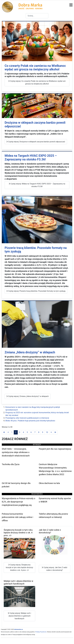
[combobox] (37, 16)
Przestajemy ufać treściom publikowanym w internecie (27, 418)
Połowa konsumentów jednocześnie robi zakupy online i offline (17, 517)
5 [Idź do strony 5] (27, 432)
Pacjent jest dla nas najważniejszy (55, 449)
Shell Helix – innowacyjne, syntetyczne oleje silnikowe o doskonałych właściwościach (16, 452)
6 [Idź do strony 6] (31, 432)
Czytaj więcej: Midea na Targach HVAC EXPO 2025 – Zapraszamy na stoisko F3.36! (37, 185)
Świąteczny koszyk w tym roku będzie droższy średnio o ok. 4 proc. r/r (18, 533)
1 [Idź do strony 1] (12, 432)
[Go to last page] (55, 432)
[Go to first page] (4, 432)
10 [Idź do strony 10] (47, 432)
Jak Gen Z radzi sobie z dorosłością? (50, 531)
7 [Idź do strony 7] (35, 432)
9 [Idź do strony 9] (43, 432)
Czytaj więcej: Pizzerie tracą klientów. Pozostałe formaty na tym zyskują (36, 291)
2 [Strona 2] (16, 432)
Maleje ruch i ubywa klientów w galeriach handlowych (18, 582)
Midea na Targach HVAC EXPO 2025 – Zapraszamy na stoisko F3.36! (31, 158)
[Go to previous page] (8, 432)
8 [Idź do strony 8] (39, 432)
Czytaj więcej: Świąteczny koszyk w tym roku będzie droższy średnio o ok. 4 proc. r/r (19, 567)
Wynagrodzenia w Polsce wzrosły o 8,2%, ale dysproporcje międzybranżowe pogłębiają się (18, 502)
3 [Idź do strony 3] (20, 432)
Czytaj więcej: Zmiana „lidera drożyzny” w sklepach (28, 396)
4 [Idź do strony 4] (23, 432)
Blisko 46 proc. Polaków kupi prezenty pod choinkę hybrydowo (30, 421)
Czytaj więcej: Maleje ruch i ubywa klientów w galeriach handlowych (19, 616)
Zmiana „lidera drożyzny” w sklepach (30, 352)
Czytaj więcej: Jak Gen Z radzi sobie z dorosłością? (55, 569)
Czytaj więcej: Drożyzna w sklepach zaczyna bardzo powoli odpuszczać (36, 142)
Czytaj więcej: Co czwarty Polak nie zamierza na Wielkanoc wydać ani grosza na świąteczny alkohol (37, 82)
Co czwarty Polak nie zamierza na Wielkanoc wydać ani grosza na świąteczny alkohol (35, 68)
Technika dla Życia (11, 464)
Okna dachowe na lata (49, 483)
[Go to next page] (51, 432)
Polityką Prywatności (41, 632)
